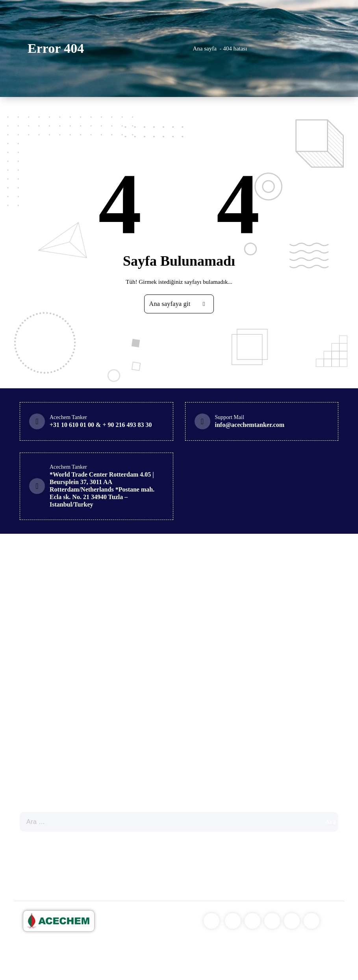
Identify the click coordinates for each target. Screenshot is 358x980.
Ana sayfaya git (180, 304)
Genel (44, 752)
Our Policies (42, 853)
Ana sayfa (205, 48)
